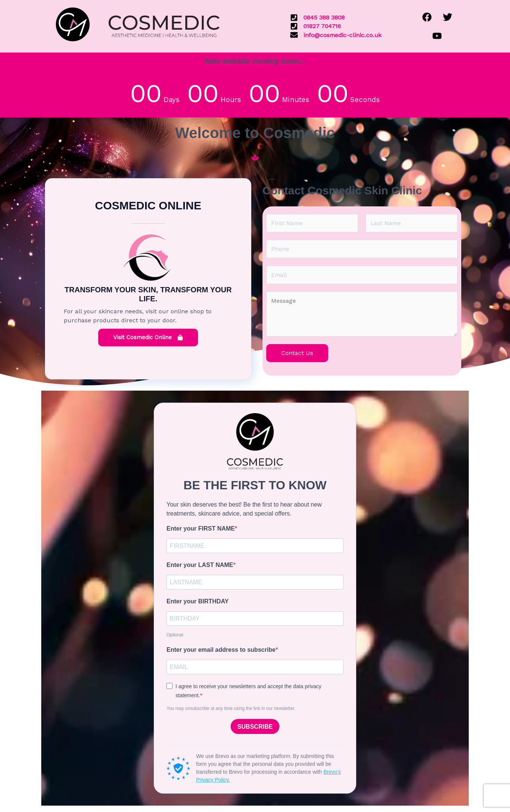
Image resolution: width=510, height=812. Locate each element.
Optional (175, 637)
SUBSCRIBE (255, 729)
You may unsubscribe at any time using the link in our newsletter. (231, 711)
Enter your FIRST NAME (201, 530)
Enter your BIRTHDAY (198, 603)
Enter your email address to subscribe (221, 652)
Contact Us (297, 354)
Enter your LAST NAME (200, 566)
